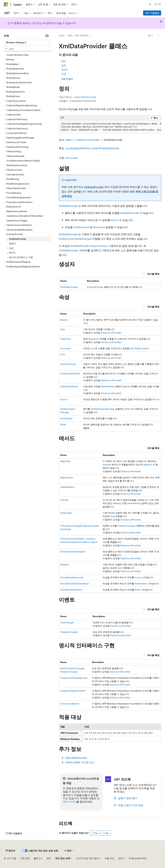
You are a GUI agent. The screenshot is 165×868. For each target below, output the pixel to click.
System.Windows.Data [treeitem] (17, 55)
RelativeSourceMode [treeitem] (17, 211)
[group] (110, 127)
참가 (49, 858)
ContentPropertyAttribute (105, 148)
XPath (128, 409)
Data (63, 329)
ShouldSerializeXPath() (71, 590)
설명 (64, 65)
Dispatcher (66, 339)
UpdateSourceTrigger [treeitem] (17, 220)
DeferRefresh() (108, 386)
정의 (64, 61)
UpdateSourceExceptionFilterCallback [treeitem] (25, 216)
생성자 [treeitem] (12, 243)
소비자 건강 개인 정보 (87, 858)
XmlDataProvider (94, 187)
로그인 (158, 4)
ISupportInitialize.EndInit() (73, 691)
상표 (120, 858)
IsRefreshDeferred (69, 386)
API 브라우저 (82, 35)
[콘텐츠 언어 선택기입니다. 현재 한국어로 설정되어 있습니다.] (10, 851)
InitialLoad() (66, 513)
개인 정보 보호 (63, 858)
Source (115, 220)
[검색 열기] (150, 4)
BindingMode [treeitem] (13, 87)
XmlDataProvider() (69, 287)
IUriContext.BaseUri (70, 704)
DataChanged (67, 622)
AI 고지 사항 (10, 858)
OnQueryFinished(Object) (73, 552)
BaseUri (64, 320)
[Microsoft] (6, 4)
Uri (100, 220)
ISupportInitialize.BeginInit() (74, 678)
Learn (62, 35)
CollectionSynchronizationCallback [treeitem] (23, 110)
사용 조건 (109, 858)
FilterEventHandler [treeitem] (15, 156)
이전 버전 (25, 858)
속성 (64, 74)
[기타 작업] (158, 36)
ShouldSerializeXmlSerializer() (75, 583)
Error (63, 354)
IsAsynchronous (68, 364)
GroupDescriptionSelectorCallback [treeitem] (23, 161)
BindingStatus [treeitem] (13, 96)
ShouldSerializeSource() (72, 577)
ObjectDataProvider (76, 758)
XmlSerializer (66, 418)
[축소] (47, 36)
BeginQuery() (67, 477)
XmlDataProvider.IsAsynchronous (89, 246)
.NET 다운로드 (152, 13)
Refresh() (148, 465)
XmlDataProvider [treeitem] (18, 239)
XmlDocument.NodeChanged (75, 239)
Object (69, 140)
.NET (70, 35)
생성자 (65, 69)
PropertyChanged (126, 526)
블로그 (37, 858)
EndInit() (107, 465)
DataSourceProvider (88, 140)
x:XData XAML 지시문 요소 (80, 762)
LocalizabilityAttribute (77, 148)
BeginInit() (65, 461)
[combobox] (27, 42)
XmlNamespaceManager (103, 409)
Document (99, 227)
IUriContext (72, 158)
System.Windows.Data (85, 97)
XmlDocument (81, 227)
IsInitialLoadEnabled (70, 373)
